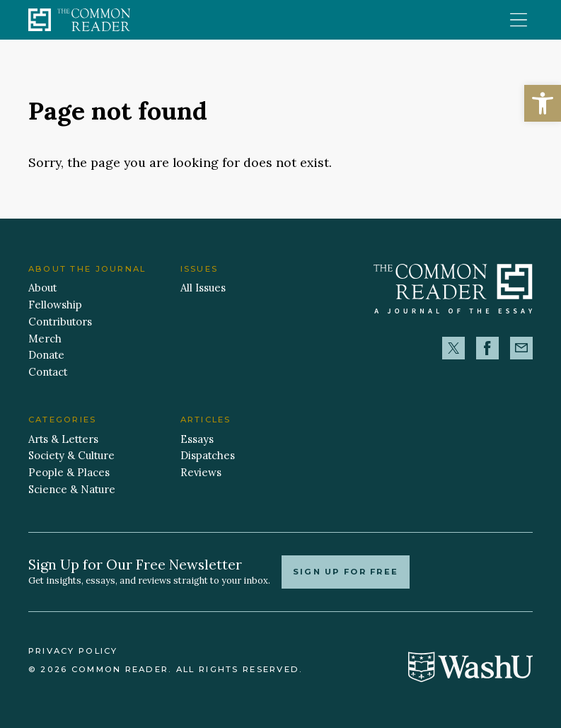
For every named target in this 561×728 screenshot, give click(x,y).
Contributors (60, 322)
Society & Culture (71, 455)
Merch (45, 339)
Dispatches (208, 455)
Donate (46, 355)
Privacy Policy (73, 651)
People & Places (69, 472)
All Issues (203, 288)
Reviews (201, 472)
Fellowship (55, 305)
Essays (197, 439)
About (42, 288)
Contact (48, 372)
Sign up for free (346, 572)
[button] (543, 103)
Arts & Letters (63, 439)
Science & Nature (72, 489)
